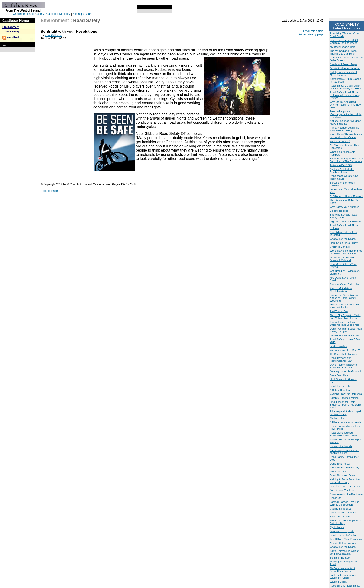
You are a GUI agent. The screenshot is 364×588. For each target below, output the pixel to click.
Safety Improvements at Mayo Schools (343, 74)
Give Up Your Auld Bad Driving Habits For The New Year (346, 105)
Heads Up (336, 498)
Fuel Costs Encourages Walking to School (343, 576)
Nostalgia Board (82, 14)
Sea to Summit (338, 471)
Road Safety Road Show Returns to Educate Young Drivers (345, 95)
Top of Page (50, 191)
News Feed (13, 37)
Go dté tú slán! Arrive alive (345, 68)
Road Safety (12, 32)
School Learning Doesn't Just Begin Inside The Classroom (346, 160)
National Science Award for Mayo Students (345, 122)
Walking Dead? (338, 582)
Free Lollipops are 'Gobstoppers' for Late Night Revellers (346, 114)
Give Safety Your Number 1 (345, 207)
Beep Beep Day (339, 375)
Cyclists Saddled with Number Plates (342, 171)
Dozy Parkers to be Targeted (346, 486)
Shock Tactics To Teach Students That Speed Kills (344, 323)
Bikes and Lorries (340, 517)
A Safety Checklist (340, 390)
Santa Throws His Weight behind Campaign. (344, 552)
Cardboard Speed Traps (343, 64)
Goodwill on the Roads (343, 239)
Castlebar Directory (58, 14)
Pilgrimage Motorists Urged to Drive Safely (345, 413)
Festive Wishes (339, 346)
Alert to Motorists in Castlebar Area (341, 290)
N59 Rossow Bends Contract (346, 196)
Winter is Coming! (340, 141)
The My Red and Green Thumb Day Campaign (343, 52)
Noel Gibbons (53, 35)
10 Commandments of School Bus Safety (342, 570)
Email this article (313, 31)
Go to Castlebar (15, 14)
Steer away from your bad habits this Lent (344, 452)
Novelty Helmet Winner (343, 543)
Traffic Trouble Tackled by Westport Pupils (344, 306)
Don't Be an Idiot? (340, 464)
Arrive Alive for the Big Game (346, 494)
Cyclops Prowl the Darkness (346, 394)
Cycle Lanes (337, 527)
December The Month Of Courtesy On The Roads (344, 42)
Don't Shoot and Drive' (343, 475)
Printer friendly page (311, 34)
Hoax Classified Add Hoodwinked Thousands (344, 434)
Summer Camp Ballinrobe (344, 284)
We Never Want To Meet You (346, 350)
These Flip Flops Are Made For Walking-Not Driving (345, 317)
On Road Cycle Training (343, 354)
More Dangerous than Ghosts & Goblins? (342, 259)
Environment (11, 27)
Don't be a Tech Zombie (343, 535)
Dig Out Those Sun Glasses (346, 221)
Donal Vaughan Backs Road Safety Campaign (346, 330)
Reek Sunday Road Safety (345, 586)
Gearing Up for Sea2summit (346, 371)
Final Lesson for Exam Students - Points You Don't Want (345, 405)
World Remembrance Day (344, 468)
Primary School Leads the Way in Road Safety (344, 129)
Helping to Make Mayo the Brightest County (345, 481)
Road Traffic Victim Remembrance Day (341, 359)
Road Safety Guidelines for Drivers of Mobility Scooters (345, 87)
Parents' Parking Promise (344, 398)
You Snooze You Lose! (343, 490)
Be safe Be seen (339, 211)
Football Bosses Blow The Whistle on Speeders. (345, 503)
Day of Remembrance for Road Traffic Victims (344, 366)
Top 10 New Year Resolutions (347, 539)
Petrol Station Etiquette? (344, 513)
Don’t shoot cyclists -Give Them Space (344, 177)
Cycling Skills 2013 (341, 509)
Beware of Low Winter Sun (345, 335)
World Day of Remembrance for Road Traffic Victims (346, 136)
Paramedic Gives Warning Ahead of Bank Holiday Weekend (345, 298)
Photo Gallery (36, 14)
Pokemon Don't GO (341, 165)
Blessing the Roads (341, 446)
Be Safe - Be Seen (340, 558)
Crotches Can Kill (340, 247)
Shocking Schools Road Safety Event (343, 216)
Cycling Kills (337, 418)
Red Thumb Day (339, 311)
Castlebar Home (16, 21)
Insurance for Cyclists (342, 531)
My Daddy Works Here (343, 47)
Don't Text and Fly (340, 386)
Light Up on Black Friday (344, 243)
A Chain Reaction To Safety (345, 422)
